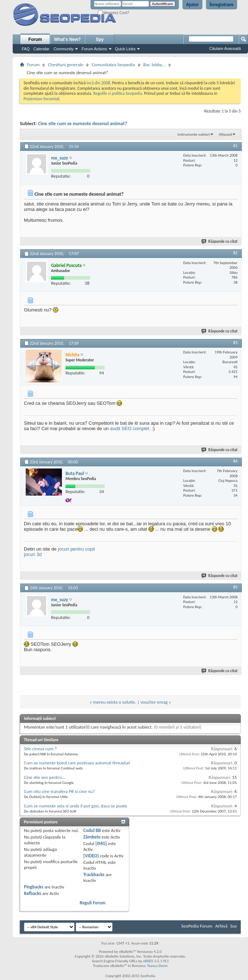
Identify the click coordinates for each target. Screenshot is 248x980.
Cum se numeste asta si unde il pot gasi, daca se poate (75, 806)
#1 (235, 146)
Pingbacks (33, 887)
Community (64, 49)
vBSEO (148, 961)
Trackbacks (94, 875)
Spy (100, 39)
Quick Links (125, 49)
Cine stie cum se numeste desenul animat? (83, 124)
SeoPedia (148, 976)
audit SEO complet (130, 429)
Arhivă (221, 926)
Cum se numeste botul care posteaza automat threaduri (77, 763)
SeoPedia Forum (197, 926)
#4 (235, 461)
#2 (235, 253)
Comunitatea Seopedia (113, 65)
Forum (35, 39)
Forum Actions (94, 49)
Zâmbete (92, 837)
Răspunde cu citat (220, 241)
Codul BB (92, 830)
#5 (235, 587)
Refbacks (33, 893)
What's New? (67, 39)
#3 (235, 343)
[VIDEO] (91, 856)
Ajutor (192, 5)
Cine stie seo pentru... (45, 777)
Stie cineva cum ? (40, 749)
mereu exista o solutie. (115, 702)
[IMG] (101, 843)
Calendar (41, 49)
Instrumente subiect (194, 134)
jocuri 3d (33, 554)
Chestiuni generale (66, 65)
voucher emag (154, 702)
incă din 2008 (98, 83)
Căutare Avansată (225, 48)
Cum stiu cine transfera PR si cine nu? (59, 791)
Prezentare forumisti (41, 99)
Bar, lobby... (154, 65)
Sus (234, 926)
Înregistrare (222, 5)
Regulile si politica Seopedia (117, 93)
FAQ (26, 49)
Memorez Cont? (114, 13)
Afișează (225, 134)
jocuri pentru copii (76, 549)
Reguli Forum (93, 903)
